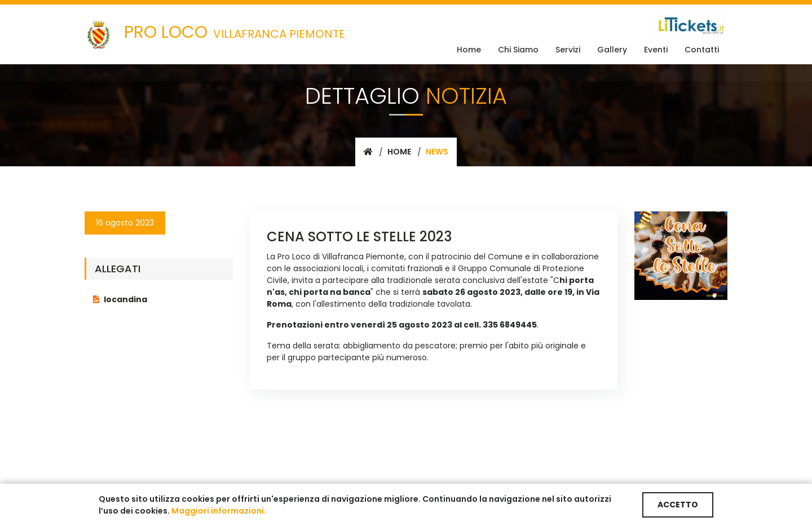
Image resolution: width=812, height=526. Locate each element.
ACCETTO (678, 505)
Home (399, 152)
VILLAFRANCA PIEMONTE (215, 35)
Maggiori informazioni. (219, 511)
